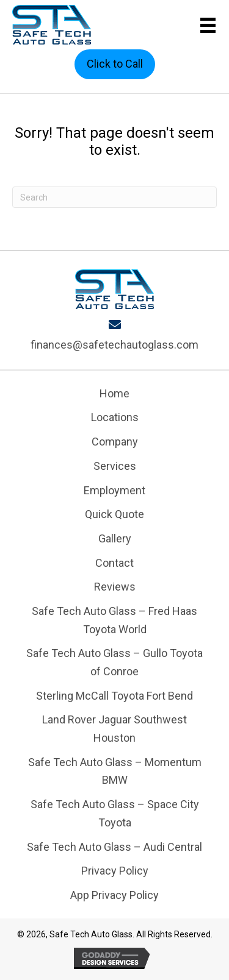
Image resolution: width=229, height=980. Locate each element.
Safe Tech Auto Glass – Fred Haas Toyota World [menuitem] (114, 620)
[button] (115, 64)
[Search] (114, 197)
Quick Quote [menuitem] (114, 514)
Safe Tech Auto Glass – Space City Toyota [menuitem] (115, 813)
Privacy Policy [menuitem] (115, 871)
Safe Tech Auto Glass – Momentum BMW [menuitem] (115, 771)
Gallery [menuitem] (115, 538)
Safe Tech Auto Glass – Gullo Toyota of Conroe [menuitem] (114, 662)
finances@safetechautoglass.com (114, 345)
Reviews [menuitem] (115, 587)
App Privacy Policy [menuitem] (114, 895)
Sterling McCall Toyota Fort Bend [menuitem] (114, 696)
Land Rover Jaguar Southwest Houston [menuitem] (114, 729)
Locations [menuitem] (115, 417)
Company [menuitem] (115, 442)
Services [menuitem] (115, 466)
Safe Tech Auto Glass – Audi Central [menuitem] (114, 847)
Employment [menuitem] (114, 490)
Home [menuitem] (114, 393)
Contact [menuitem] (114, 563)
